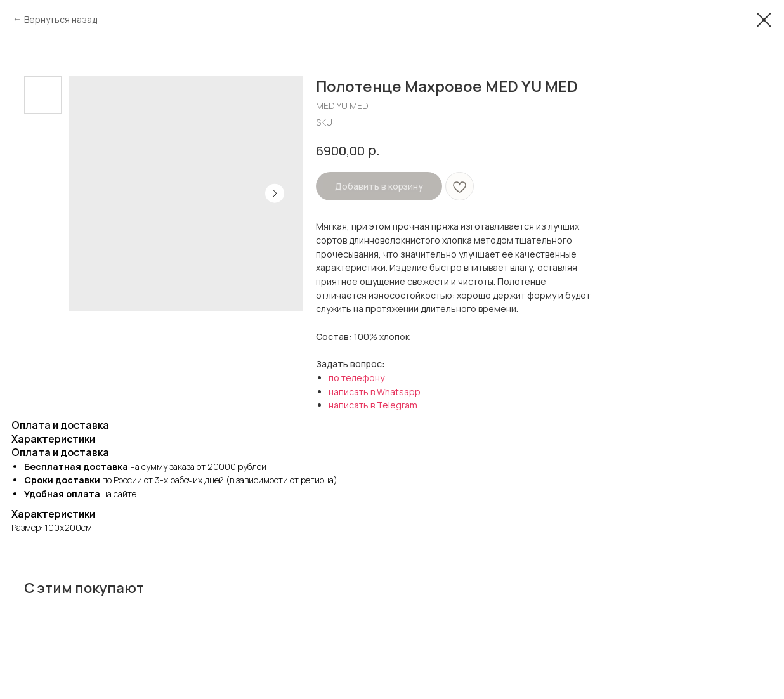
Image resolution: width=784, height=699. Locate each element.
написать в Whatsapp (375, 392)
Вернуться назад (61, 19)
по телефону (356, 378)
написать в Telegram (373, 405)
